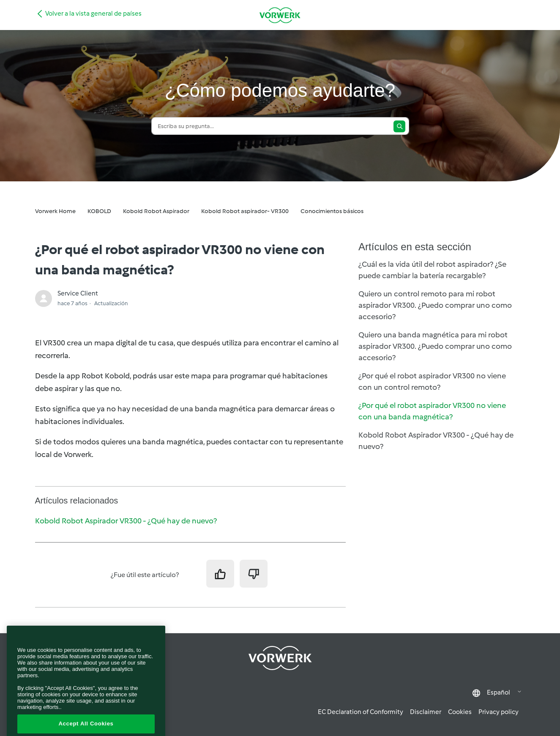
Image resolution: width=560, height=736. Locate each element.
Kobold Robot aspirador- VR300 (245, 211)
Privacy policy (499, 712)
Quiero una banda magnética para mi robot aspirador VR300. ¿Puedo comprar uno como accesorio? (435, 346)
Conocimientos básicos (332, 211)
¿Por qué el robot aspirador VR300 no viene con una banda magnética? (432, 411)
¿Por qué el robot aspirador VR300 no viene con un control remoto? (432, 382)
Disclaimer (426, 712)
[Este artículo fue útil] (220, 574)
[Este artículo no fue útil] (254, 574)
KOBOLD (99, 211)
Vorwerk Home (55, 211)
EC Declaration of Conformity (361, 712)
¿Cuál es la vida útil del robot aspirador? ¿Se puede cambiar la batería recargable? (432, 270)
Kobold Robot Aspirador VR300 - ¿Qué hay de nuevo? (126, 521)
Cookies (460, 712)
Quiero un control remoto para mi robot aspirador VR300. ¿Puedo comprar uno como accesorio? (435, 305)
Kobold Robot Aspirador (156, 211)
